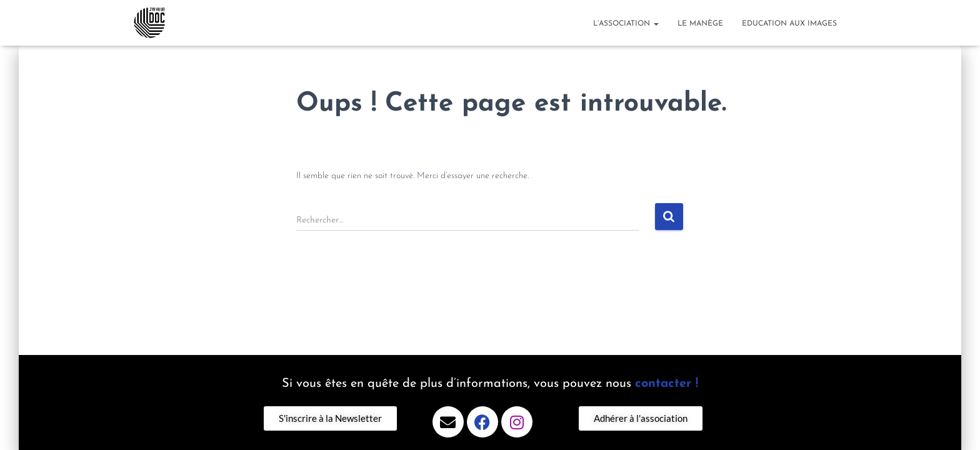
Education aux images (789, 24)
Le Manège (700, 24)
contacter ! (667, 384)
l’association (626, 24)
